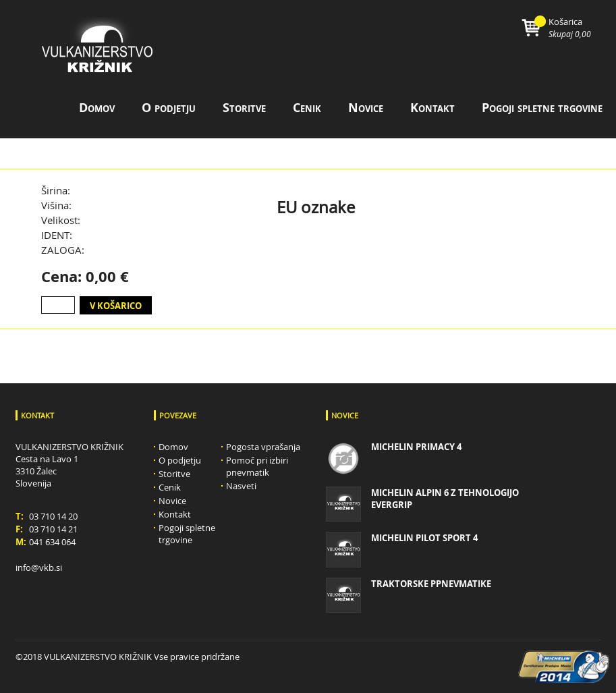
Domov (97, 108)
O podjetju (169, 108)
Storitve (244, 108)
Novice (366, 108)
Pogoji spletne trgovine (542, 108)
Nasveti (241, 486)
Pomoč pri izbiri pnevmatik (257, 466)
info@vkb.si (39, 567)
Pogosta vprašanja (263, 447)
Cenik (307, 108)
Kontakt (432, 108)
